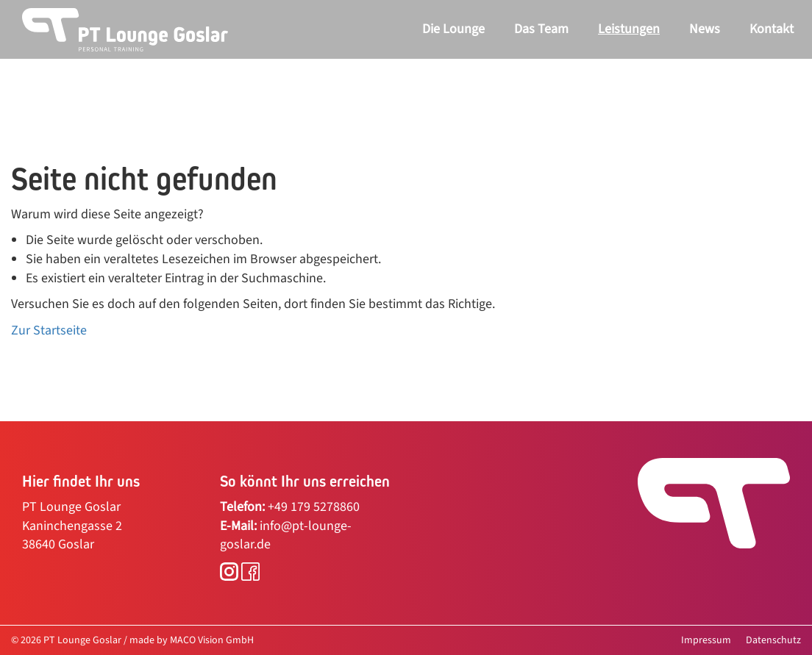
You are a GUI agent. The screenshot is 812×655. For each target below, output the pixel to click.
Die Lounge (453, 29)
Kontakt (772, 29)
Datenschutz (773, 640)
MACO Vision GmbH (212, 640)
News (705, 29)
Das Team (541, 29)
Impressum (706, 640)
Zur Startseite (49, 330)
